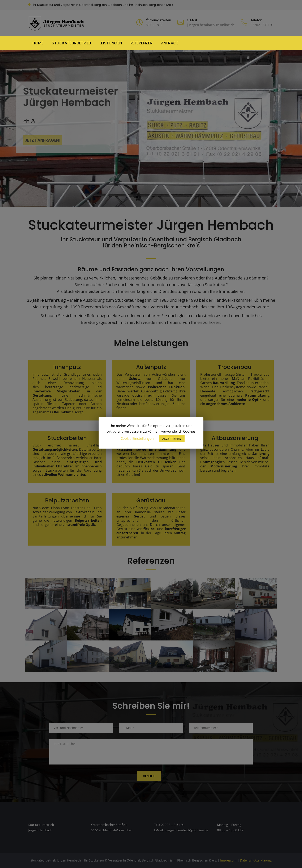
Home (38, 43)
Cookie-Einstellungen (137, 439)
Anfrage (170, 43)
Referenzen (142, 43)
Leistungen (111, 43)
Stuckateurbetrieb (72, 43)
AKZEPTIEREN (172, 439)
